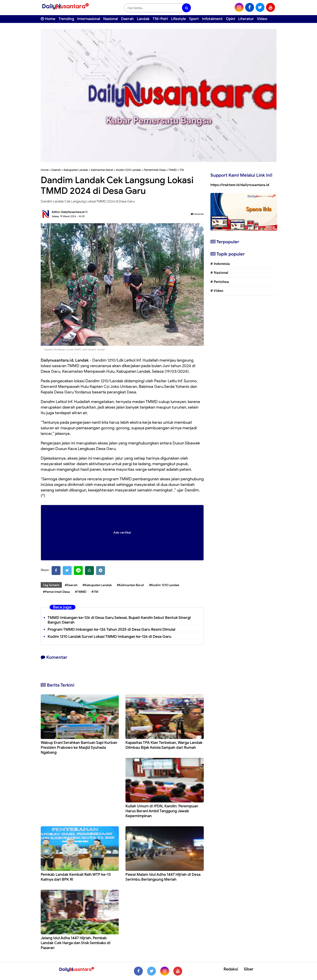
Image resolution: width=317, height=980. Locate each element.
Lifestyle (179, 19)
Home (48, 19)
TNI (182, 170)
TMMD (173, 170)
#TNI (95, 592)
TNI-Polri (160, 19)
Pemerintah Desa (155, 170)
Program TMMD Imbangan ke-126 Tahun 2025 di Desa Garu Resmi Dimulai (111, 629)
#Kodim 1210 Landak (164, 585)
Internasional (89, 19)
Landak (143, 19)
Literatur (246, 19)
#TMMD (81, 592)
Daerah (127, 19)
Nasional (111, 19)
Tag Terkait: (51, 585)
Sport (194, 19)
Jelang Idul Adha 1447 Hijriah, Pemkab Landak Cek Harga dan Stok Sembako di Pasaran (76, 943)
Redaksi (231, 969)
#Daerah (71, 585)
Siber (249, 969)
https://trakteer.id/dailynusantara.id (240, 185)
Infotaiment (212, 19)
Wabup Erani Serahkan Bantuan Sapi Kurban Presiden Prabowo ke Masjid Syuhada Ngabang (79, 748)
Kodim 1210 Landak (129, 170)
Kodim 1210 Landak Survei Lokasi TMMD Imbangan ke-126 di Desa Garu (109, 637)
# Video (217, 291)
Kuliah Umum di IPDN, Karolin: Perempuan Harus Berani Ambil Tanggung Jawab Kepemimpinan (162, 811)
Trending (66, 19)
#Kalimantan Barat (130, 585)
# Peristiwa (220, 282)
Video (262, 19)
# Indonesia (220, 264)
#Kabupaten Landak (97, 585)
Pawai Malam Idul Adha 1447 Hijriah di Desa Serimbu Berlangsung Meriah (163, 877)
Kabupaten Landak (76, 170)
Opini (230, 19)
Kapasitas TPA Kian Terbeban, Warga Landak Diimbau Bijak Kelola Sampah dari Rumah (164, 745)
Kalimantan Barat (102, 170)
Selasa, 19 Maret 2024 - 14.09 (68, 216)
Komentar (197, 214)
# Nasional (219, 273)
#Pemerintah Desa (56, 592)
